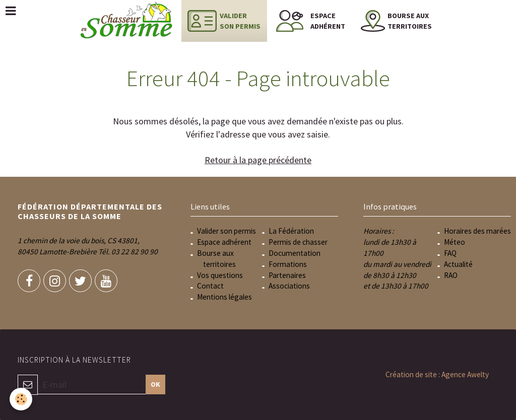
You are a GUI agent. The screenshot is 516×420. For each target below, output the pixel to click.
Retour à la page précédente (258, 160)
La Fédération (291, 231)
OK (155, 384)
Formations (288, 264)
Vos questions (220, 275)
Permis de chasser (298, 242)
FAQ (450, 253)
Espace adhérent (224, 242)
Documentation (295, 253)
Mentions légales (224, 297)
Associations (289, 286)
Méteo (455, 242)
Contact (210, 286)
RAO (451, 275)
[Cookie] (21, 399)
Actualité (458, 264)
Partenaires (287, 275)
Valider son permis (227, 231)
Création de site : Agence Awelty (437, 374)
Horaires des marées (477, 231)
